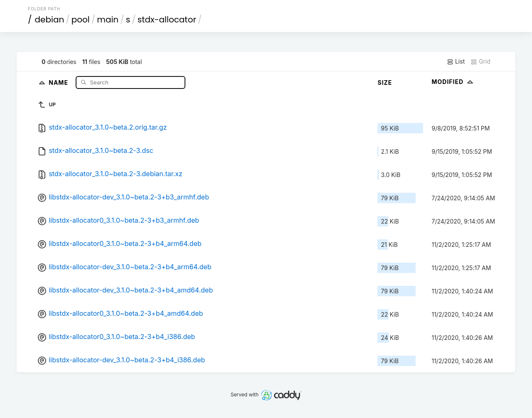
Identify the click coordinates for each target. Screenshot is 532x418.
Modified (453, 82)
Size (385, 82)
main (108, 20)
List (456, 61)
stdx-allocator (167, 20)
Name (59, 82)
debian (50, 20)
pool (81, 20)
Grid (480, 61)
